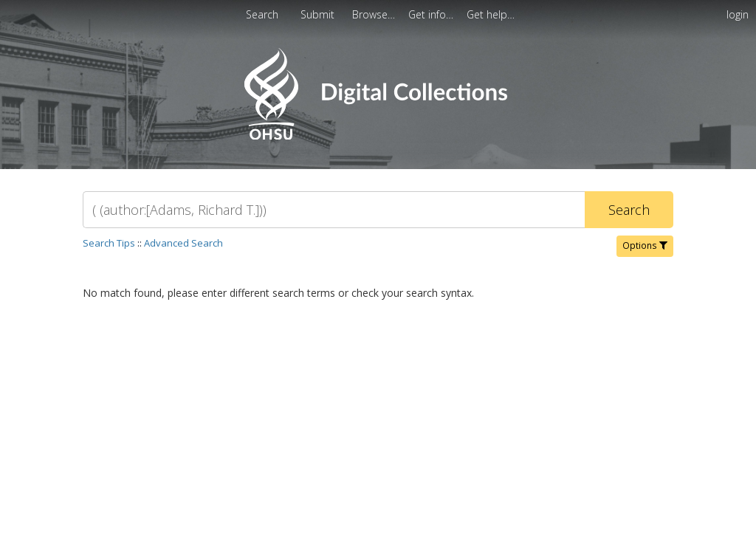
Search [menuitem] (262, 14)
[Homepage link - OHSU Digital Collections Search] (378, 136)
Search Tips (109, 243)
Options (645, 245)
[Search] (334, 210)
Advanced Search (183, 243)
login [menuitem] (738, 14)
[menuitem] (375, 14)
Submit (319, 14)
